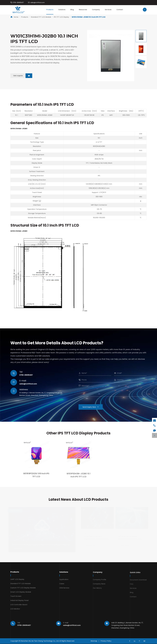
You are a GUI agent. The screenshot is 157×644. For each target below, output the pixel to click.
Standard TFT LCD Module (41, 17)
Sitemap (94, 641)
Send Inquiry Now (93, 407)
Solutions (62, 10)
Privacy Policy (106, 641)
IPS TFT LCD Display (61, 17)
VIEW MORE (17, 548)
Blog (72, 10)
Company (96, 10)
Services (108, 10)
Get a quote (23, 76)
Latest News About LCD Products (78, 501)
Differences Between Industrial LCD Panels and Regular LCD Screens (130, 538)
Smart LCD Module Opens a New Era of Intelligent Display (41, 545)
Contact (120, 10)
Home (16, 17)
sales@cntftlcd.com (38, 3)
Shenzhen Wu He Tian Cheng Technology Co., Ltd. (40, 641)
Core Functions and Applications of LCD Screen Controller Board (96, 538)
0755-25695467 (18, 3)
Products (50, 10)
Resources (83, 10)
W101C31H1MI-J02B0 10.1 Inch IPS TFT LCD (89, 17)
